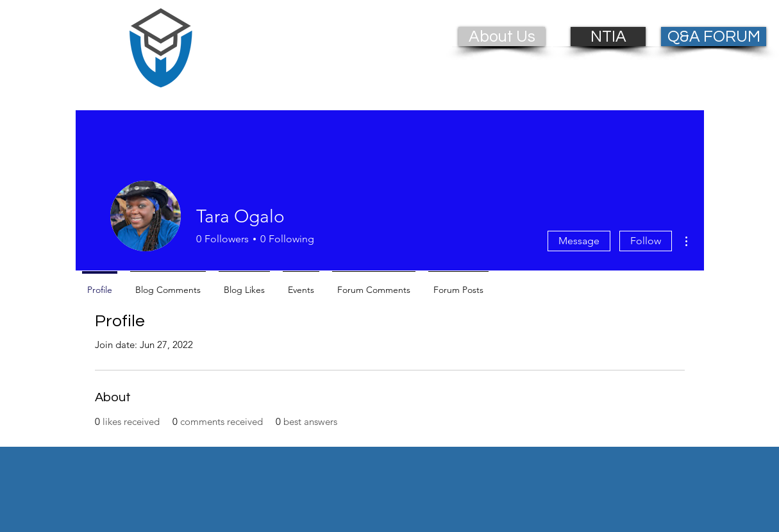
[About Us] (502, 37)
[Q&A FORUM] (714, 37)
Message (579, 241)
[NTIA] (608, 37)
